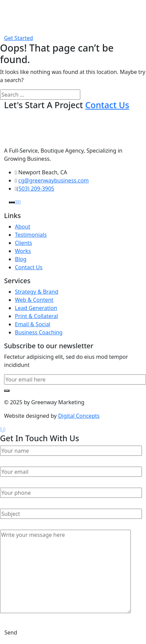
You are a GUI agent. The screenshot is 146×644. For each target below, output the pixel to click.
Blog (21, 259)
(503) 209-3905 (36, 189)
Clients (24, 243)
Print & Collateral (36, 316)
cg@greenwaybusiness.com (54, 180)
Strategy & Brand (37, 292)
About (23, 227)
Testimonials (31, 235)
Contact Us (29, 267)
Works (23, 251)
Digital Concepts (79, 416)
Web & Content (34, 300)
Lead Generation (36, 308)
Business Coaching (39, 332)
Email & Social (33, 324)
